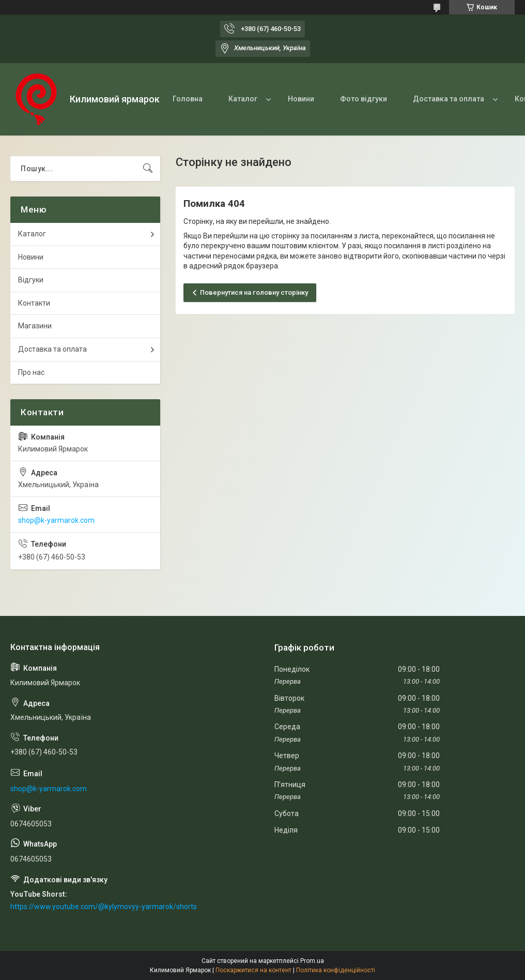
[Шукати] (148, 169)
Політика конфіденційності (336, 970)
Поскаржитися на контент (253, 970)
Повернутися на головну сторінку (254, 292)
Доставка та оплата (449, 99)
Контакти (34, 303)
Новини (301, 99)
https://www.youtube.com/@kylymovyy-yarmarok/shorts (104, 907)
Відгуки (31, 280)
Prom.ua (312, 961)
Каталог (243, 99)
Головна (188, 99)
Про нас (31, 372)
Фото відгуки (364, 99)
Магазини (35, 326)
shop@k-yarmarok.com (56, 520)
